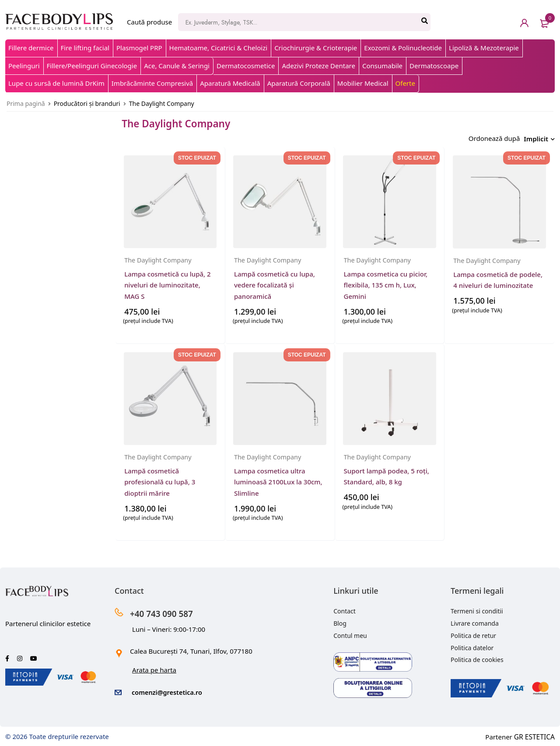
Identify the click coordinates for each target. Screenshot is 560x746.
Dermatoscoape (434, 66)
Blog (340, 621)
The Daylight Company (159, 257)
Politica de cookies (477, 657)
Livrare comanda (475, 621)
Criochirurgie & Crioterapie (316, 48)
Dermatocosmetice (246, 66)
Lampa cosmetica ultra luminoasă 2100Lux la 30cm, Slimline (278, 479)
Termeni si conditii (477, 609)
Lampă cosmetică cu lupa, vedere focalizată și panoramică (275, 282)
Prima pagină (26, 103)
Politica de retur (473, 633)
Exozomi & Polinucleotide (403, 48)
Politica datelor (472, 646)
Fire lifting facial (85, 48)
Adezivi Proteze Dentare (318, 66)
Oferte (405, 83)
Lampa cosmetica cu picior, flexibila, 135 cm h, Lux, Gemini (386, 282)
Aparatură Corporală (299, 83)
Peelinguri (24, 66)
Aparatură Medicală (230, 83)
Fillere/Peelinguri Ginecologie (92, 66)
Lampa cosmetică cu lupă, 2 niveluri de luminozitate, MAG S (167, 282)
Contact (345, 609)
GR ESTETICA (535, 734)
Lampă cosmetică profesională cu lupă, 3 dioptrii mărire (160, 479)
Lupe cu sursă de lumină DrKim (56, 83)
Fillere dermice (31, 48)
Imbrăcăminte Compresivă (152, 83)
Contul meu (350, 633)
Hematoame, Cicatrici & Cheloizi (219, 48)
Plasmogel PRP (139, 48)
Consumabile (382, 66)
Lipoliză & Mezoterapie (484, 48)
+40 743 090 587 (170, 611)
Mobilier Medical (363, 83)
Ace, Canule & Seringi (177, 66)
